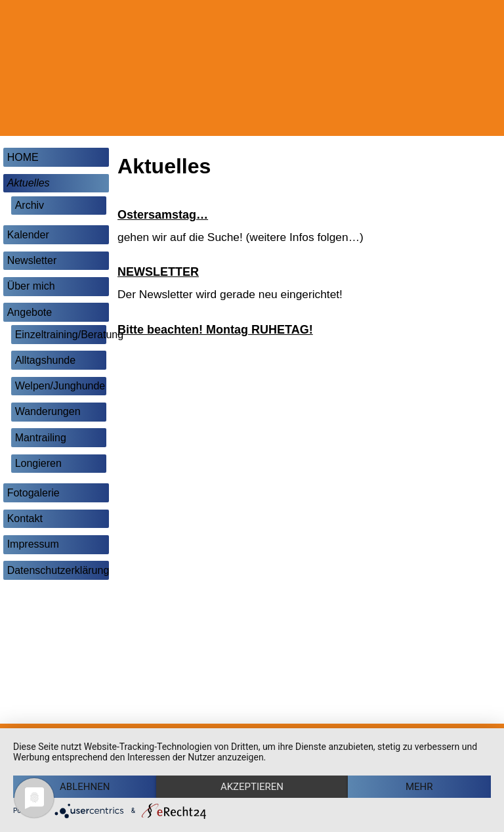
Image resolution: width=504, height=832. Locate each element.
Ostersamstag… (163, 215)
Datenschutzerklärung (58, 570)
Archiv (30, 205)
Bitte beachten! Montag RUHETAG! (215, 330)
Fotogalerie (33, 493)
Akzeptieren (252, 787)
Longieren (38, 463)
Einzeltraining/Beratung (61, 335)
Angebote (30, 312)
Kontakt (25, 518)
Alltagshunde (46, 360)
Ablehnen (85, 787)
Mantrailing (41, 438)
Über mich (31, 286)
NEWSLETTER (158, 272)
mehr (419, 787)
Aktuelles (29, 183)
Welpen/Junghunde (60, 386)
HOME (23, 157)
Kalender (28, 235)
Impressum (33, 544)
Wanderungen (48, 411)
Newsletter (32, 260)
